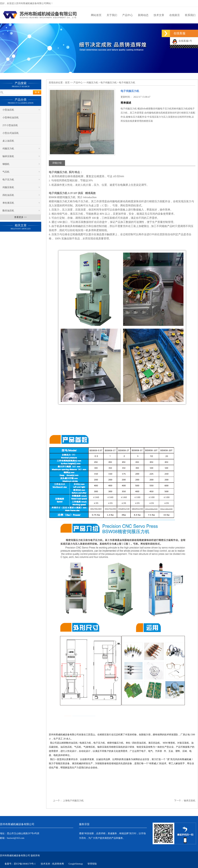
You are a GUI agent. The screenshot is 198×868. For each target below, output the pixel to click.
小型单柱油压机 (11, 118)
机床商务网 (58, 864)
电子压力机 (8, 180)
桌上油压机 (8, 141)
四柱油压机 (8, 195)
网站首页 (96, 15)
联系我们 (190, 15)
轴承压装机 (8, 156)
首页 (67, 83)
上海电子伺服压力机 (73, 801)
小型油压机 (8, 110)
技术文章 (159, 15)
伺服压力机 (8, 149)
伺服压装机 (8, 187)
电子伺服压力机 (109, 83)
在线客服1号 (182, 41)
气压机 (6, 172)
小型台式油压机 (11, 133)
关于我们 (112, 15)
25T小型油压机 (10, 125)
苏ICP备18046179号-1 (25, 864)
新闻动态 (143, 15)
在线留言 (175, 15)
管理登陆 (92, 864)
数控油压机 (8, 211)
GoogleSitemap (76, 864)
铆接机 (6, 164)
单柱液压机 (8, 203)
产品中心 (128, 15)
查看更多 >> (20, 217)
